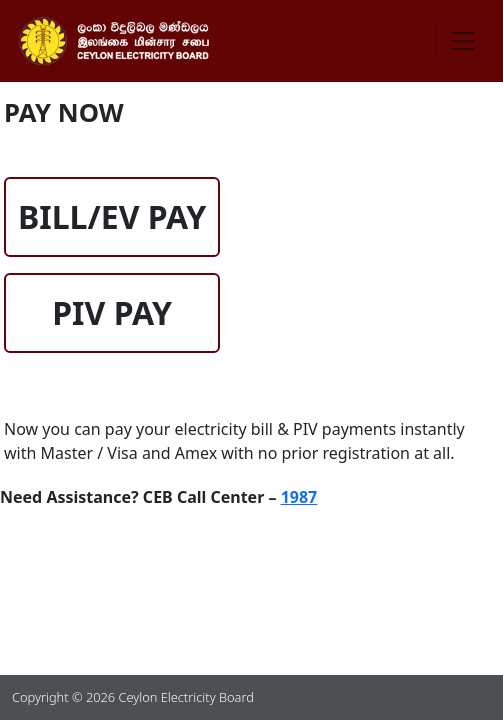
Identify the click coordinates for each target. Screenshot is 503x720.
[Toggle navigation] (463, 41)
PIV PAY (112, 312)
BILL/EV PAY (112, 216)
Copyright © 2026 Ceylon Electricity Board (133, 697)
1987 (299, 497)
